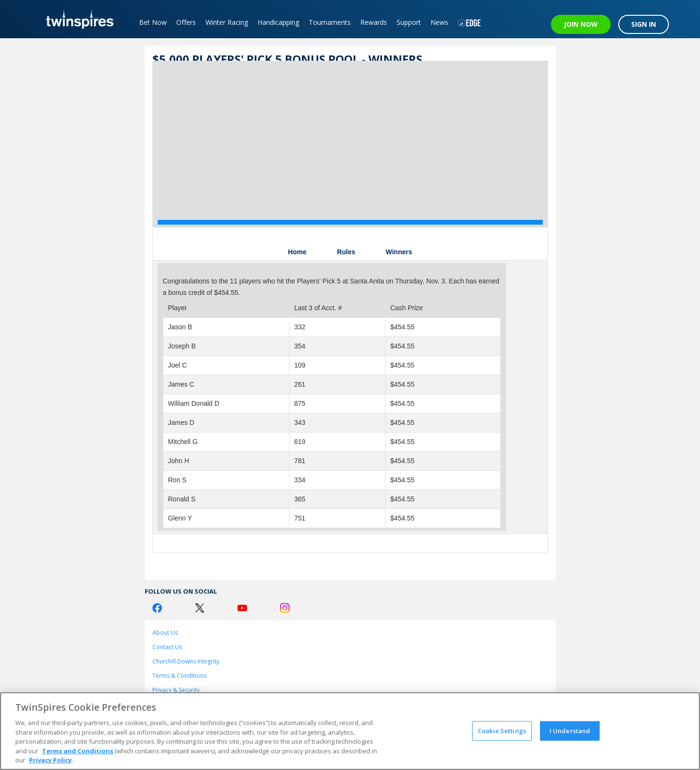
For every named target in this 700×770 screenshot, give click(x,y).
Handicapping (278, 22)
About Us (165, 633)
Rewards (374, 22)
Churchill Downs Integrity (186, 661)
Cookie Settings (502, 730)
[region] (350, 731)
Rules (346, 252)
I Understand (570, 730)
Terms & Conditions (179, 676)
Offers (186, 22)
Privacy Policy (50, 760)
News (439, 22)
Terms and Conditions (78, 751)
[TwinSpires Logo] (77, 19)
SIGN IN (644, 24)
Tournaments (330, 22)
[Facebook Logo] (157, 608)
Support (409, 22)
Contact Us (167, 647)
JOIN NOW (581, 24)
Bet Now (153, 22)
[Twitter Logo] (200, 608)
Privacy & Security (176, 690)
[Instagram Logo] (285, 608)
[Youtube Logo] (242, 608)
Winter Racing (227, 22)
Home (297, 252)
